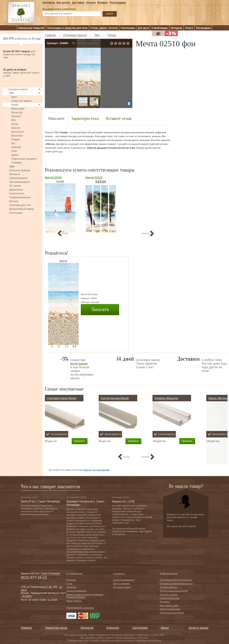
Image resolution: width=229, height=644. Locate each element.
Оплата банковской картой (174, 591)
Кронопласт (18, 132)
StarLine (16, 128)
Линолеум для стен (20, 205)
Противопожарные (20, 182)
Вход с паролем (121, 583)
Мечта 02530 (53, 178)
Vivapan (16, 140)
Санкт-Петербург (51, 574)
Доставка (78, 3)
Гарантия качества (169, 598)
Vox (13, 143)
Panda (15, 105)
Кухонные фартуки (20, 170)
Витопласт (17, 136)
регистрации (79, 363)
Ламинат (26, 628)
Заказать (100, 309)
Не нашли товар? (122, 587)
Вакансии (71, 587)
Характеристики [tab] (85, 119)
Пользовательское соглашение (176, 580)
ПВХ (12, 93)
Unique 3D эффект (22, 101)
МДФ (12, 167)
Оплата (91, 3)
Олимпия (16, 163)
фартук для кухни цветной (97, 470)
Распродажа (118, 3)
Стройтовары (160, 28)
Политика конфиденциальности (176, 583)
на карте (27, 596)
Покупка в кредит (169, 594)
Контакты (49, 3)
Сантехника (128, 28)
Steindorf (16, 116)
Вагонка (14, 201)
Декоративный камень (22, 209)
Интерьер (176, 28)
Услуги (189, 28)
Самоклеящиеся (18, 178)
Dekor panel (18, 109)
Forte (14, 151)
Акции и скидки (198, 628)
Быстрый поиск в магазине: (59, 9)
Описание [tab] (56, 119)
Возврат (103, 3)
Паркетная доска (56, 628)
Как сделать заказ (169, 605)
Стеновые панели (18, 89)
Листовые (15, 174)
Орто (14, 97)
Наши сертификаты (77, 591)
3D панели (15, 186)
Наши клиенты (74, 601)
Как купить (63, 3)
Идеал (15, 155)
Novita (15, 124)
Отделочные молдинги (24, 159)
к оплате (88, 608)
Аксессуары (16, 213)
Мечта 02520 (94, 178)
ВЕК (14, 120)
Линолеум (87, 628)
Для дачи (143, 28)
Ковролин (113, 628)
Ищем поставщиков (170, 609)
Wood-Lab (17, 113)
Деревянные (16, 190)
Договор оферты (168, 587)
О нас (69, 583)
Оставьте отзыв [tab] (119, 119)
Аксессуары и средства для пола (67, 28)
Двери (165, 628)
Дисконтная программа (172, 613)
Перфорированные (20, 197)
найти (110, 14)
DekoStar (16, 147)
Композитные (17, 194)
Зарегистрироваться (124, 580)
